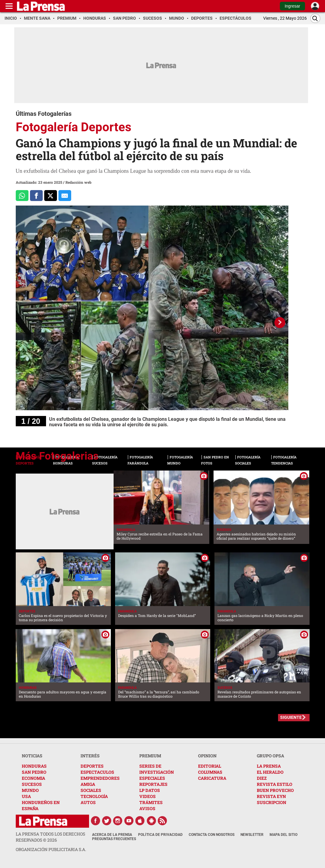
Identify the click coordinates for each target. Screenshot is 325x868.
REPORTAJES (153, 784)
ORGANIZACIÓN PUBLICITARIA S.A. (51, 849)
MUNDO (30, 790)
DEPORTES (92, 766)
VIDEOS (148, 796)
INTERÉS (90, 756)
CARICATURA (212, 778)
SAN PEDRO (34, 772)
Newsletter (252, 835)
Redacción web (78, 182)
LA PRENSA (269, 766)
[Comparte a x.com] (51, 196)
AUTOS (88, 802)
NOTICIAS (32, 756)
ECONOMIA (33, 778)
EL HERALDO (270, 772)
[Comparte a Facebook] (36, 196)
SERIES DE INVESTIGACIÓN (157, 769)
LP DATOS (150, 790)
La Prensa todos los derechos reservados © (50, 837)
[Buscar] (315, 18)
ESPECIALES (152, 778)
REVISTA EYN (271, 796)
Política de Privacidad (160, 835)
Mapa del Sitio (284, 835)
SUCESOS (32, 784)
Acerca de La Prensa (112, 835)
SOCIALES (91, 790)
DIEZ (262, 778)
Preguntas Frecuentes (114, 839)
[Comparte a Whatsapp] (22, 196)
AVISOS (147, 808)
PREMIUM (150, 756)
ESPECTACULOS (97, 772)
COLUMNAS (210, 772)
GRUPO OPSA (270, 756)
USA (26, 796)
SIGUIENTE (291, 717)
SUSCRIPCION (272, 802)
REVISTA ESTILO (275, 784)
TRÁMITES (151, 802)
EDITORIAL (210, 766)
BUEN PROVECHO (275, 790)
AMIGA (88, 784)
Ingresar (292, 6)
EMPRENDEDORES (100, 778)
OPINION (207, 756)
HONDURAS (34, 766)
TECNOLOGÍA (94, 796)
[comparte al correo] (65, 196)
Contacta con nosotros (212, 835)
